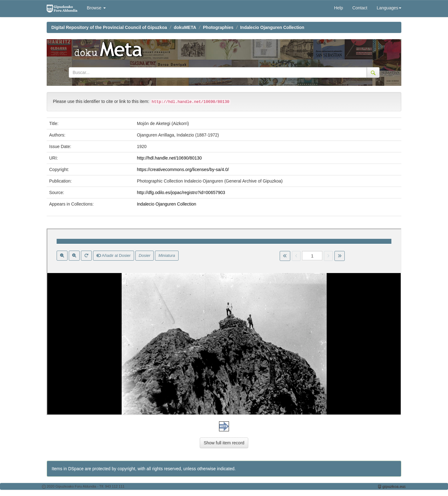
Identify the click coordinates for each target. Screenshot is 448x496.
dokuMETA (185, 27)
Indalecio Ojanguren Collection (272, 27)
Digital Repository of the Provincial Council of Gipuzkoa (109, 27)
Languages (389, 8)
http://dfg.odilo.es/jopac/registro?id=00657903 (181, 192)
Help (339, 8)
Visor (224, 322)
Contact (360, 8)
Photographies (218, 27)
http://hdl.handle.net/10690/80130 (169, 158)
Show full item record (224, 443)
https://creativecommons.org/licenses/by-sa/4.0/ (183, 169)
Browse (96, 8)
